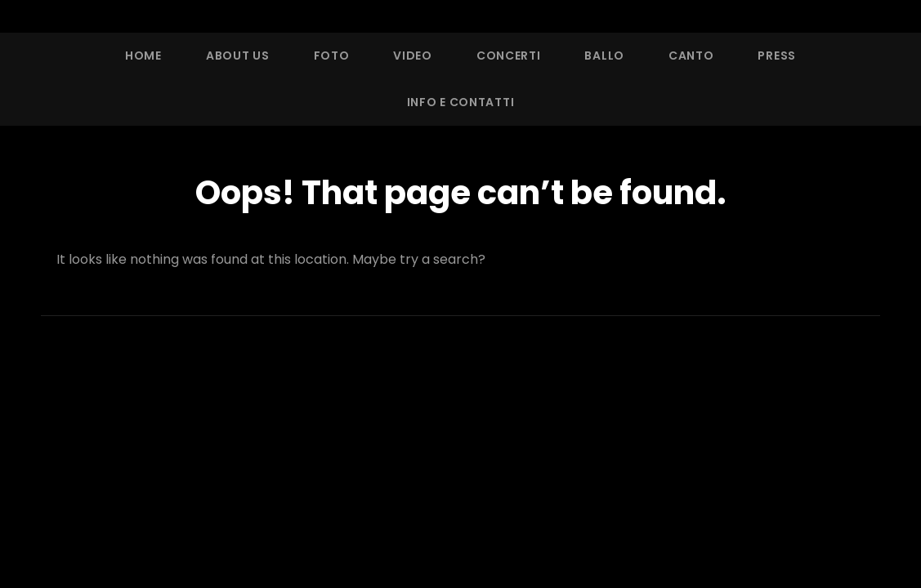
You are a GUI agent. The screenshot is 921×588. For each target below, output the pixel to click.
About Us (238, 56)
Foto (332, 56)
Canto (691, 56)
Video (413, 56)
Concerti (509, 56)
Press (777, 56)
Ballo (604, 56)
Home (143, 56)
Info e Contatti (461, 102)
